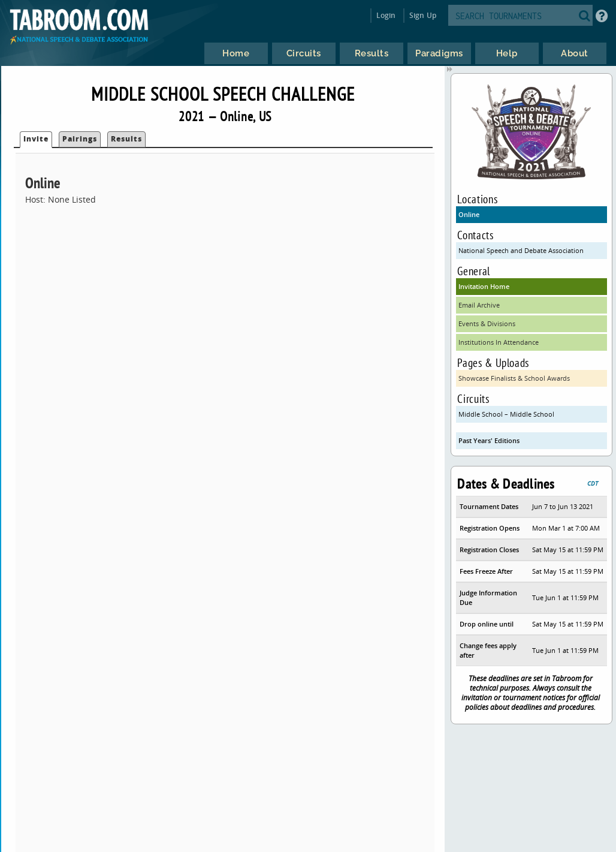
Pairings (80, 139)
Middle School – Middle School (506, 414)
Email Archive (479, 305)
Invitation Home (484, 286)
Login (386, 15)
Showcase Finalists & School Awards (514, 378)
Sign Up (423, 15)
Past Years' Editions (489, 440)
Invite (36, 139)
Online (469, 214)
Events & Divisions (487, 323)
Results (126, 139)
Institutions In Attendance (499, 342)
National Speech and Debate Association (521, 250)
